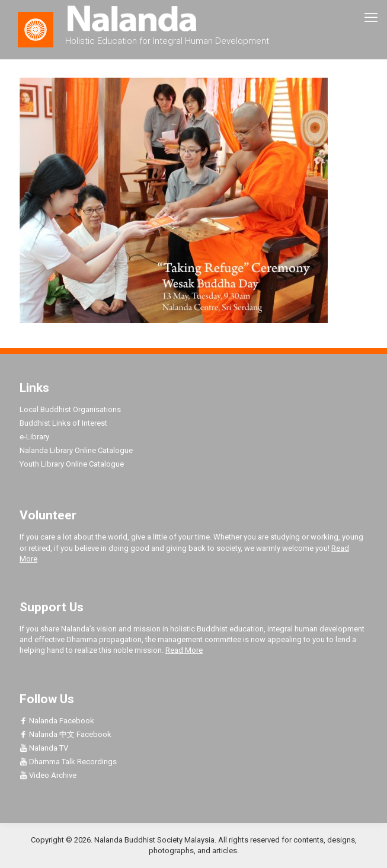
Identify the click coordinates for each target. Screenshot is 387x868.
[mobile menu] (371, 18)
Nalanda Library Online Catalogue (76, 450)
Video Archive (48, 775)
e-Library (34, 437)
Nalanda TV (44, 748)
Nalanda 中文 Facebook (65, 734)
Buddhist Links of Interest (63, 423)
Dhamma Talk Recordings (68, 762)
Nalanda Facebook (57, 721)
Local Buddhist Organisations (70, 409)
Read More (184, 650)
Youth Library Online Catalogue (72, 464)
